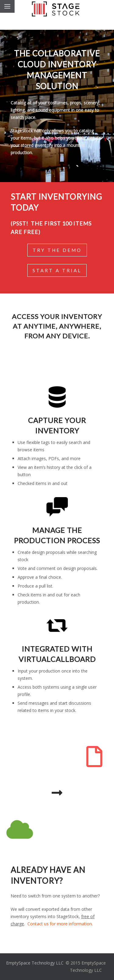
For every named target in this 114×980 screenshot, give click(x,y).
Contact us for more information (60, 924)
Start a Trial (57, 270)
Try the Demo (57, 250)
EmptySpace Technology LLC (35, 963)
